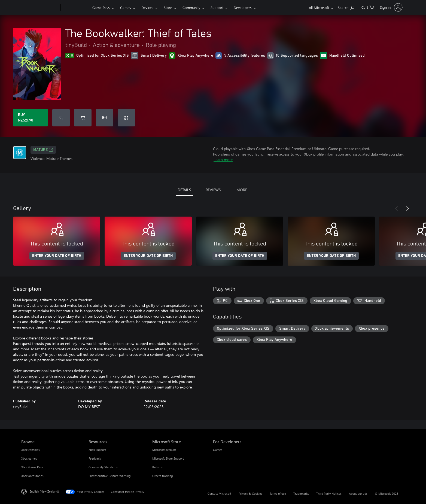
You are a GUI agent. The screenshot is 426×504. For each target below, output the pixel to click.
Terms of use (278, 494)
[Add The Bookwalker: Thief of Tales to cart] (83, 118)
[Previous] (397, 208)
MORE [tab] (242, 190)
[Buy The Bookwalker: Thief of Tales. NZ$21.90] (31, 118)
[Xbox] (76, 8)
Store (168, 7)
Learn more (223, 160)
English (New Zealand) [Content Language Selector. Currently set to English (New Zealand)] (44, 491)
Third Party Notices (329, 494)
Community (191, 7)
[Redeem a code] (126, 118)
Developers (243, 7)
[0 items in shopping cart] (368, 7)
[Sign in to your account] (391, 7)
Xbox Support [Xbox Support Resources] (97, 450)
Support (217, 7)
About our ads (358, 494)
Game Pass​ (101, 7)
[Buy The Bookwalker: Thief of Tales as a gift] (105, 118)
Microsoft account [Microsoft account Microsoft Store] (164, 450)
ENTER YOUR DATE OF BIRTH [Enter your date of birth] (57, 256)
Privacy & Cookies (250, 494)
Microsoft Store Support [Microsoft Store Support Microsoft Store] (168, 458)
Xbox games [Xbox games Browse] (29, 458)
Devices (147, 7)
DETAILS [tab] (184, 190)
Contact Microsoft (219, 494)
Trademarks (301, 494)
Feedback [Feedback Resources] (95, 458)
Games (126, 7)
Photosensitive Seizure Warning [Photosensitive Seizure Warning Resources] (109, 476)
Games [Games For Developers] (218, 450)
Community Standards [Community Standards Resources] (103, 467)
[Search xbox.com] (346, 7)
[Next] (407, 208)
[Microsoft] (40, 8)
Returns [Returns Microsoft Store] (157, 467)
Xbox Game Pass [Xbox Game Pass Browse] (32, 467)
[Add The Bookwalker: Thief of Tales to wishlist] (61, 118)
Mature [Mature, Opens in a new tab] (43, 150)
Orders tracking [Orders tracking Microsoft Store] (162, 476)
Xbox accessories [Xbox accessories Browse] (32, 476)
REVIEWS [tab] (213, 190)
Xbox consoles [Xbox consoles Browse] (31, 450)
